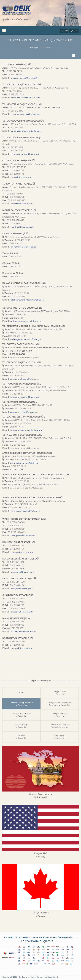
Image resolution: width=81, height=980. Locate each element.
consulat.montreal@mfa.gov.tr (25, 114)
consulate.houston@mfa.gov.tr (25, 397)
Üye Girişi (74, 31)
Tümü (21, 693)
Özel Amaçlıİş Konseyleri (60, 737)
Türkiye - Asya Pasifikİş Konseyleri (22, 715)
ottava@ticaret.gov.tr (21, 177)
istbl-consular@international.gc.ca (27, 300)
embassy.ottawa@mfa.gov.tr (24, 78)
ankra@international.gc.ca (23, 247)
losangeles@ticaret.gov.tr (23, 572)
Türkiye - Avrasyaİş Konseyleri (60, 715)
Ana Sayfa (34, 47)
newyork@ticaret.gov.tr (22, 589)
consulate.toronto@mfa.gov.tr (25, 98)
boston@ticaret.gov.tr (21, 648)
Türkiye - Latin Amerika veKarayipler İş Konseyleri (60, 704)
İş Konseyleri (46, 47)
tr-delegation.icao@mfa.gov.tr (25, 154)
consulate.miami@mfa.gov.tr (24, 412)
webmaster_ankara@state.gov (25, 463)
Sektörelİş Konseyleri (21, 737)
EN (66, 31)
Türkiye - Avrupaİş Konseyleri (22, 726)
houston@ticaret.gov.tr (22, 552)
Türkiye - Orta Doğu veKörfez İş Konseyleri (60, 726)
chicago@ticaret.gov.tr (22, 612)
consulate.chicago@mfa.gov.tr (25, 379)
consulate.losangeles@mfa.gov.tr (26, 430)
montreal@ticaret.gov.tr (22, 227)
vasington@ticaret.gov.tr (23, 536)
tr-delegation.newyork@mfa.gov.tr (27, 339)
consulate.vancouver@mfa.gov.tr (26, 131)
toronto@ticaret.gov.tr (22, 204)
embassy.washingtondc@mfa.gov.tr (27, 321)
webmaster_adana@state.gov (25, 511)
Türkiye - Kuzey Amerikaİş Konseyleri (21, 704)
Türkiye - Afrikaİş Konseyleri (60, 693)
